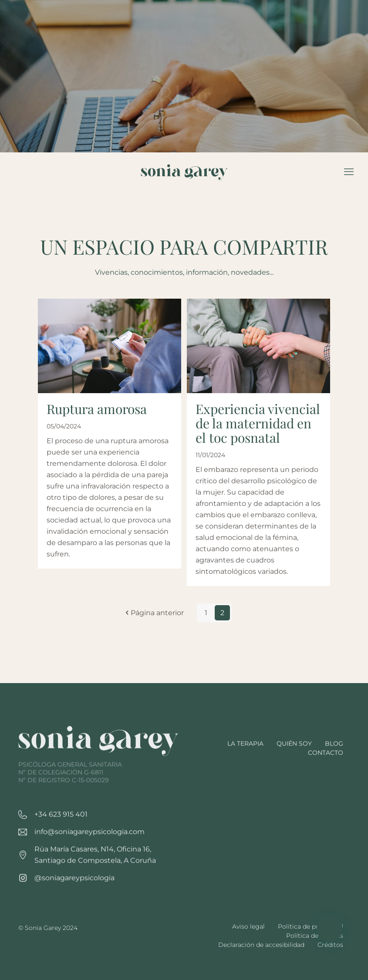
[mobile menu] (349, 172)
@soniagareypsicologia (74, 912)
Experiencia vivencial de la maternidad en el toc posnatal (258, 427)
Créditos (330, 945)
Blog (334, 778)
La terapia (245, 778)
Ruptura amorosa (97, 413)
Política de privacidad (311, 926)
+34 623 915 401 (61, 848)
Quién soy (294, 778)
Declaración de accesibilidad (261, 945)
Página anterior (154, 617)
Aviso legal (248, 926)
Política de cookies (315, 936)
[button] (330, 929)
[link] (99, 791)
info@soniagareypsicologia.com (89, 866)
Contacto (326, 787)
